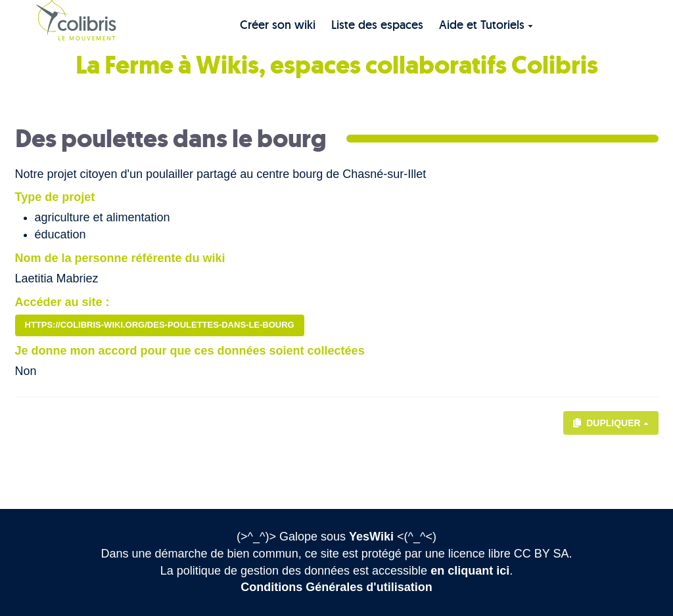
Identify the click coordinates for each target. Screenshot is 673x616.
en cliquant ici (470, 571)
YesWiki (371, 537)
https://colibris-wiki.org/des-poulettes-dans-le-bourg (160, 325)
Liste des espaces (377, 25)
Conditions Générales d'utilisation (336, 587)
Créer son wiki (278, 25)
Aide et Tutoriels (486, 25)
